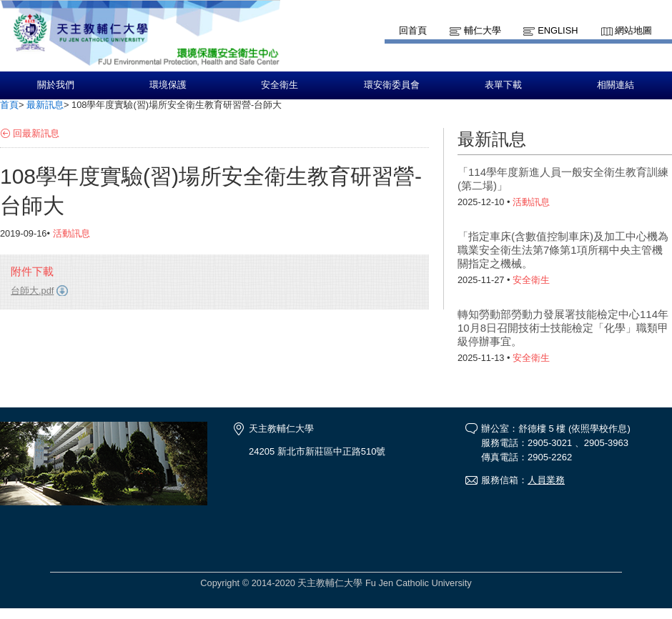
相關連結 (616, 85)
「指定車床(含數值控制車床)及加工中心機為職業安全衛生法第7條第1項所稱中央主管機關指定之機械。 (563, 250)
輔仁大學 (483, 30)
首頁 (9, 105)
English (558, 30)
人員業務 (546, 480)
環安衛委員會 (392, 85)
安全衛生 (280, 85)
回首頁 (413, 30)
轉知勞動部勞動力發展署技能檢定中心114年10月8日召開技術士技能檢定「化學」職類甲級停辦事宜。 (563, 328)
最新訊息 (45, 105)
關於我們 (56, 85)
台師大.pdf (32, 291)
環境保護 (168, 85)
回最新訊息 (36, 133)
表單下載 (503, 85)
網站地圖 (633, 30)
